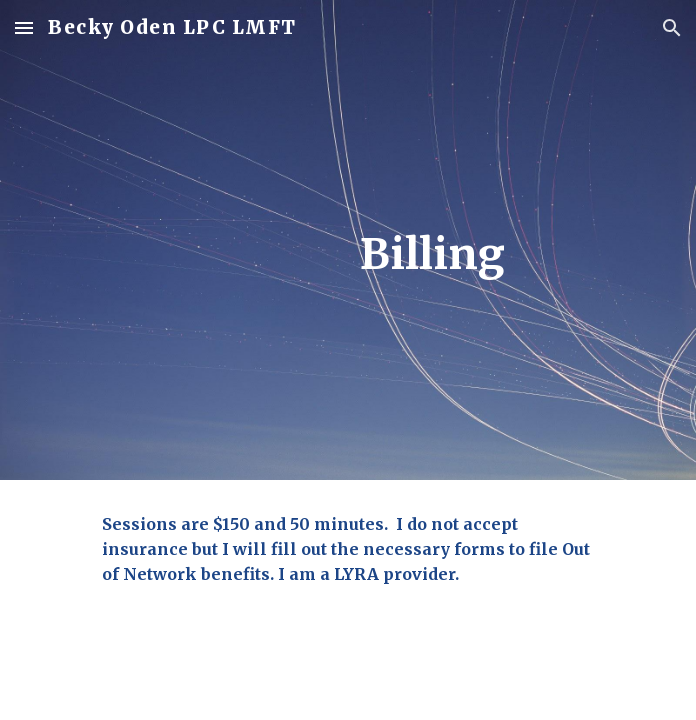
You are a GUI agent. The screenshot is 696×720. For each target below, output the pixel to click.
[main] (347, 254)
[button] (24, 27)
